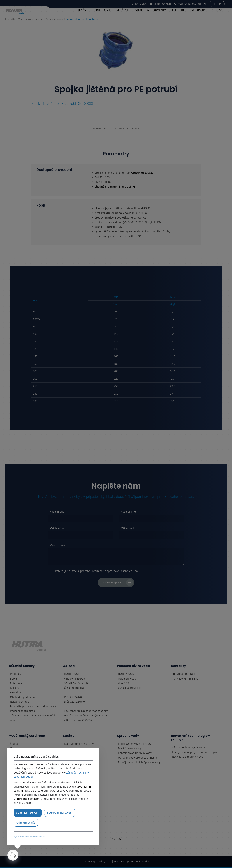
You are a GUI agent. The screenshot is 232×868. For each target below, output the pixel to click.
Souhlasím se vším (28, 813)
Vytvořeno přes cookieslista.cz (29, 837)
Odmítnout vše (26, 823)
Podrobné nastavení (60, 813)
